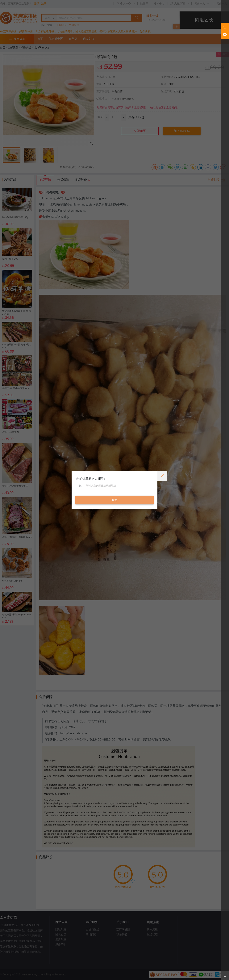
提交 (114, 500)
